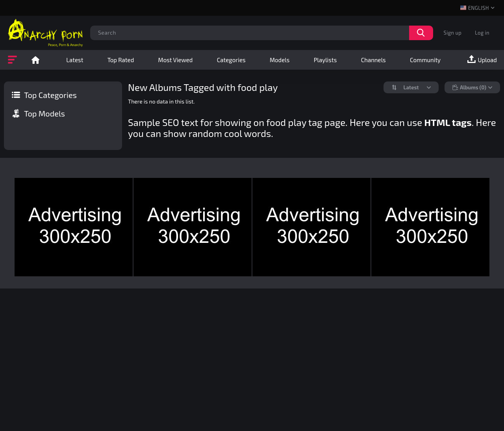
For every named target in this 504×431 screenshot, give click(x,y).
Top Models (44, 113)
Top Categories (50, 95)
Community (425, 60)
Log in (482, 33)
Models (280, 60)
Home (35, 60)
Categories (231, 60)
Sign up (453, 33)
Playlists (325, 60)
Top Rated (121, 60)
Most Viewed (176, 60)
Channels (373, 60)
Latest (75, 60)
